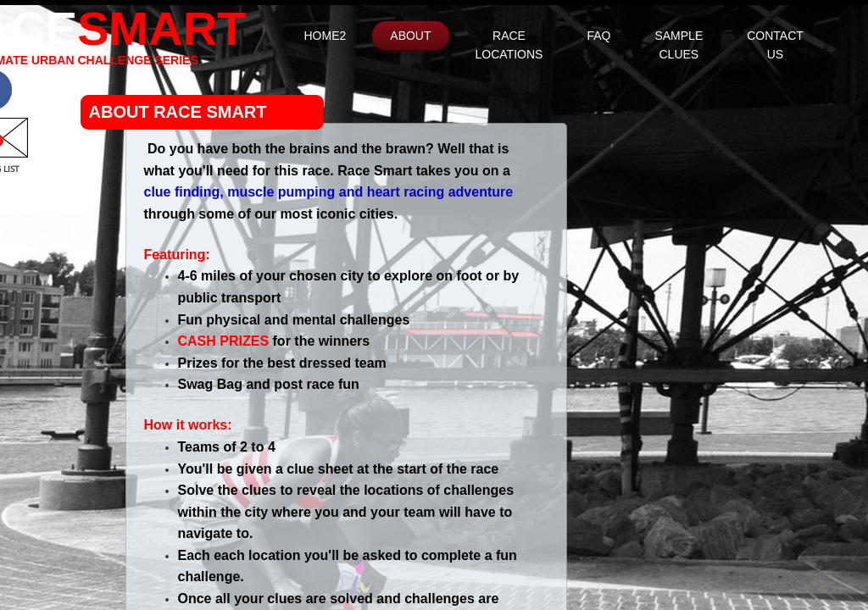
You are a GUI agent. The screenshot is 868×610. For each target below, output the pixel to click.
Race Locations (509, 45)
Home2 (325, 36)
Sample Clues (679, 45)
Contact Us (775, 45)
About (410, 36)
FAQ (598, 36)
